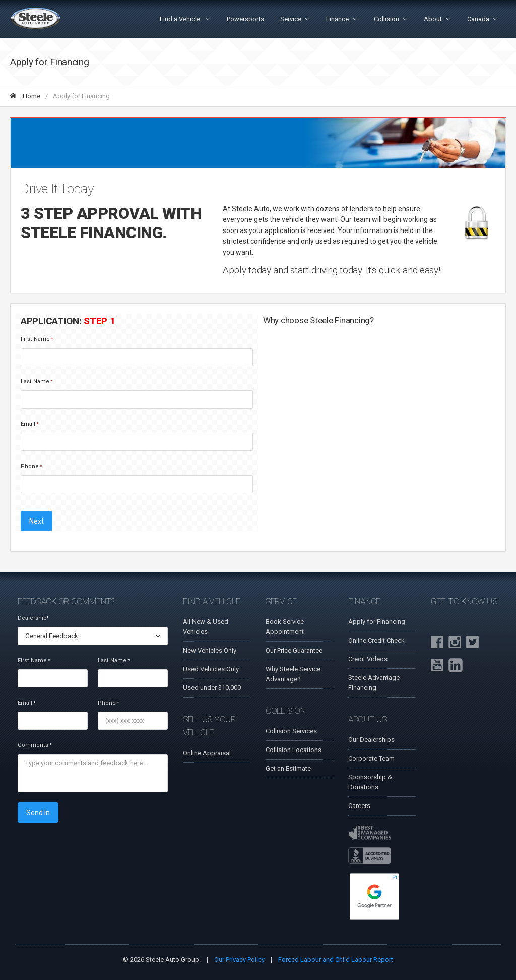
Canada (478, 19)
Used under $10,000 (212, 688)
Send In (38, 813)
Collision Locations (294, 750)
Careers (359, 806)
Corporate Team (371, 758)
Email (29, 424)
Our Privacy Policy (239, 960)
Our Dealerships (371, 740)
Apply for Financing (377, 622)
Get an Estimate (288, 768)
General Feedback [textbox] (52, 636)
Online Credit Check (376, 640)
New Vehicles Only (210, 650)
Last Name (37, 382)
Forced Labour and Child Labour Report (336, 960)
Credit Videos (368, 659)
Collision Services (291, 731)
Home (25, 96)
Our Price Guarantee (294, 650)
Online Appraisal (207, 753)
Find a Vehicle (181, 19)
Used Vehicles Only (211, 669)
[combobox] (93, 636)
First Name (37, 339)
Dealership (33, 618)
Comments (35, 745)
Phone (31, 466)
